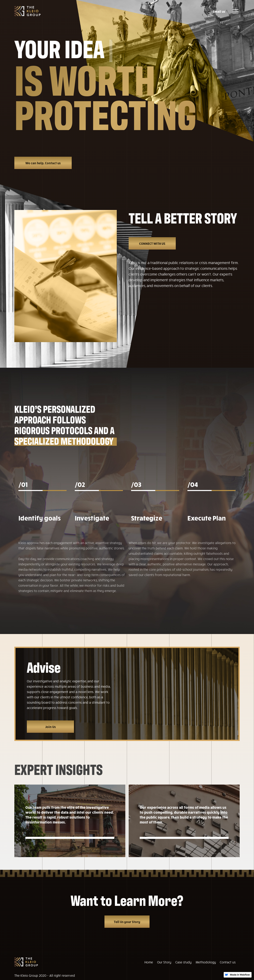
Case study (183, 962)
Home (149, 962)
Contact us (228, 962)
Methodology (206, 962)
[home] (27, 11)
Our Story (164, 962)
